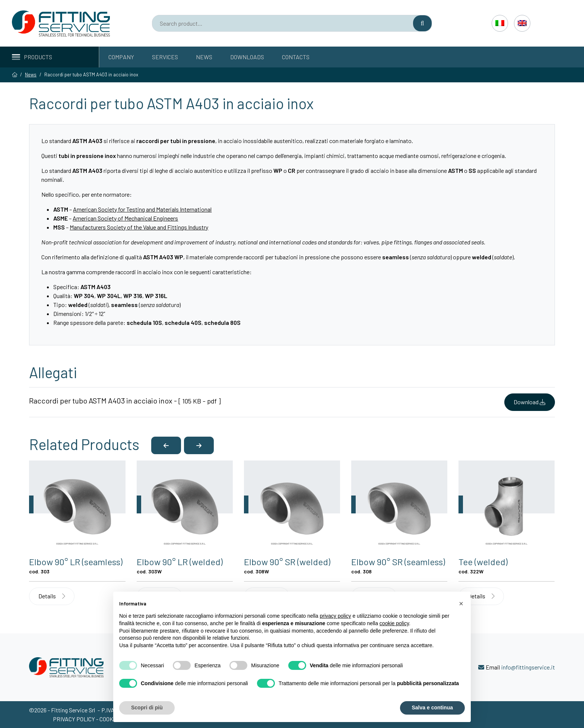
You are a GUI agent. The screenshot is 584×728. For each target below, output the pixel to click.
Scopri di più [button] (147, 708)
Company (121, 57)
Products (32, 57)
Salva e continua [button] (432, 708)
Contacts (296, 57)
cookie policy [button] (394, 623)
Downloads (247, 57)
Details (52, 596)
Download (530, 402)
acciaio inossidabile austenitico (263, 141)
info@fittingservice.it (528, 667)
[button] (166, 445)
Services (165, 57)
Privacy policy (74, 719)
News (204, 57)
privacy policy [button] (336, 616)
